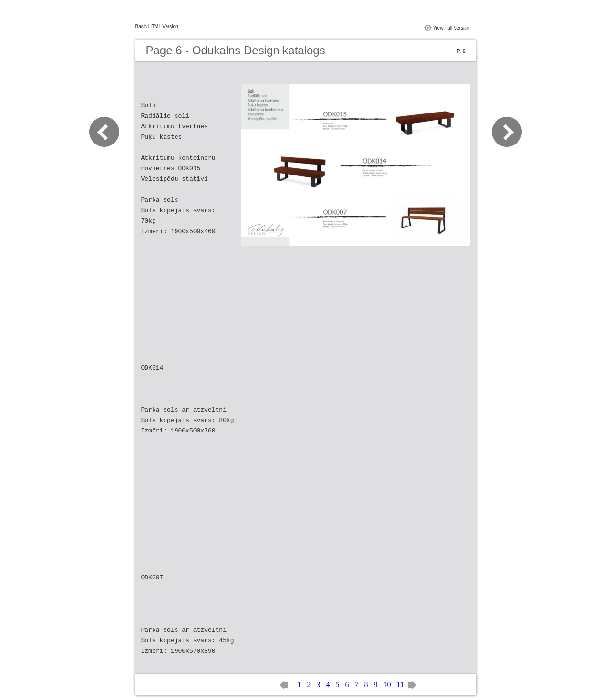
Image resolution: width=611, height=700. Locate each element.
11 (400, 685)
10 (387, 685)
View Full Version (451, 28)
